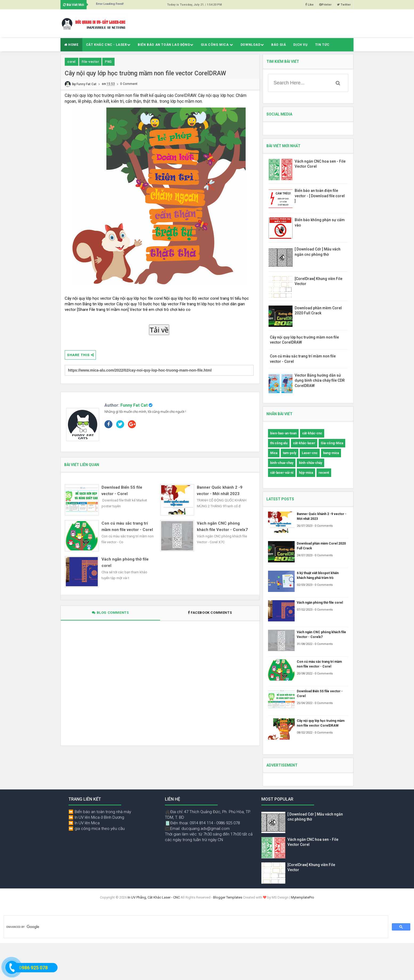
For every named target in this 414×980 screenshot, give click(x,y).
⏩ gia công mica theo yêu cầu (97, 829)
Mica (274, 453)
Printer (325, 5)
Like (309, 5)
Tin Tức (322, 45)
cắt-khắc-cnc (312, 433)
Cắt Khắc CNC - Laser (108, 45)
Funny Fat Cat (134, 405)
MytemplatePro (303, 897)
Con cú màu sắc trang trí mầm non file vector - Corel (127, 526)
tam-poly (290, 453)
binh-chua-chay (282, 463)
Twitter (344, 5)
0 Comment (129, 84)
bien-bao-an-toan (283, 433)
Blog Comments (110, 613)
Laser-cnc (310, 453)
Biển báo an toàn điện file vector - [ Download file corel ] (320, 196)
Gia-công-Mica (332, 443)
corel (72, 62)
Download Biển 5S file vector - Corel (122, 491)
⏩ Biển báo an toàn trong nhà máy (100, 812)
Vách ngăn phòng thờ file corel (125, 562)
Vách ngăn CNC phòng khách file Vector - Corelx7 (222, 526)
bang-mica (331, 453)
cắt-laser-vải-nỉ (282, 473)
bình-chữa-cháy (310, 463)
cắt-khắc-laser (304, 443)
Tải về (159, 330)
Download (252, 45)
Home (71, 45)
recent (324, 473)
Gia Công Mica (217, 45)
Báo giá (279, 45)
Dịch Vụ (300, 45)
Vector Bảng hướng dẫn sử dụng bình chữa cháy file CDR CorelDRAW (320, 380)
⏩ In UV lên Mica (84, 823)
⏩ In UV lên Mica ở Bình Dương (96, 817)
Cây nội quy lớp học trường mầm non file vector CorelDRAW (321, 723)
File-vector (90, 62)
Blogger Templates (228, 897)
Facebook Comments (210, 613)
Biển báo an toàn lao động (166, 45)
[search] (195, 927)
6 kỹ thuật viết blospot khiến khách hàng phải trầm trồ (318, 575)
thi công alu (279, 443)
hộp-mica (306, 473)
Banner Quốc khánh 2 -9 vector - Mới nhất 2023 (220, 491)
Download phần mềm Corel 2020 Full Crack (321, 546)
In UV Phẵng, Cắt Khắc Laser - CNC (154, 897)
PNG (108, 62)
